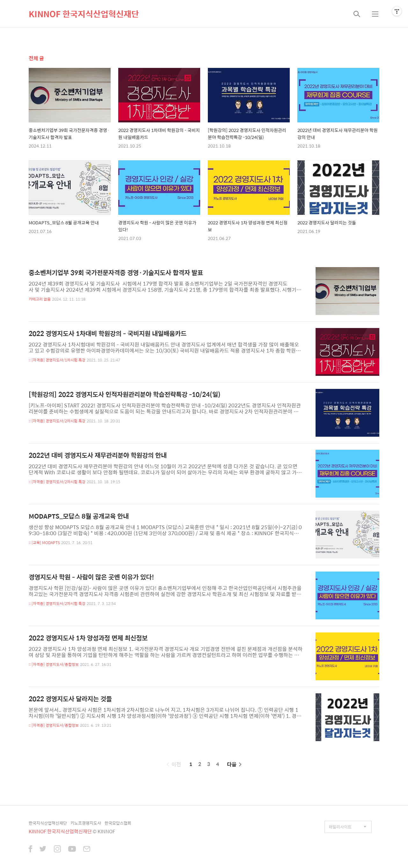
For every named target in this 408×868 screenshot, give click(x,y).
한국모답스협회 (118, 823)
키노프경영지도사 (86, 823)
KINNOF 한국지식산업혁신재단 (84, 14)
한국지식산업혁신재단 (48, 823)
